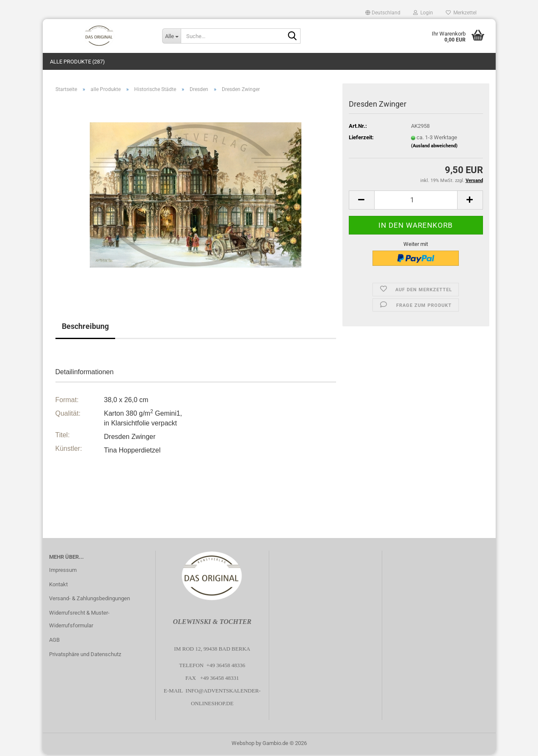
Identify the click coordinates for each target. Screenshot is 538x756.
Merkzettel (461, 13)
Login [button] (423, 13)
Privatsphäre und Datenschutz (85, 655)
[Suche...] (171, 36)
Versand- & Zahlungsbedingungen (90, 600)
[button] (383, 13)
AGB (54, 641)
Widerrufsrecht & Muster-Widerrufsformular (79, 621)
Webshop (243, 745)
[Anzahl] (416, 201)
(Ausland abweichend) (434, 147)
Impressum (63, 571)
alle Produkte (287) (77, 62)
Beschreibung (85, 328)
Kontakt (58, 586)
